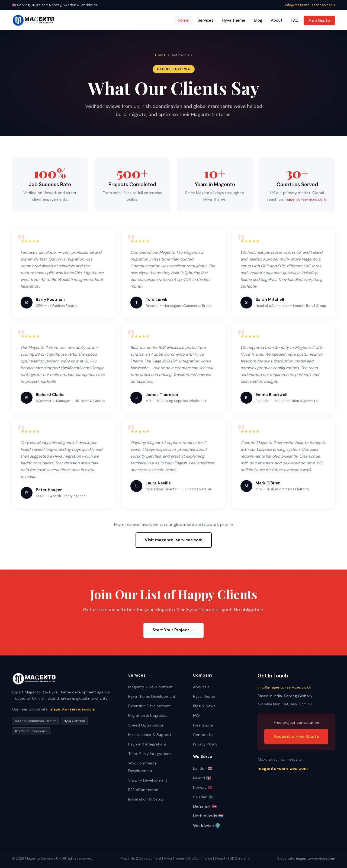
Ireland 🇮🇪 (202, 778)
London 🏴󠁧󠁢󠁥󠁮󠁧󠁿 (203, 768)
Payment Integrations (147, 744)
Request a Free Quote (296, 737)
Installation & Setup (146, 799)
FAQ (295, 20)
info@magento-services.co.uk (310, 5)
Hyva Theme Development (152, 696)
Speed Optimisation (146, 725)
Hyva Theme (234, 20)
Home (183, 20)
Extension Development (150, 706)
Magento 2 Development (150, 687)
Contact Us (203, 735)
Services (205, 20)
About (277, 20)
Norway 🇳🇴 (203, 787)
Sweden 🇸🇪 (203, 797)
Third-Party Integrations (150, 754)
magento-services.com (305, 199)
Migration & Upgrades (148, 715)
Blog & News (204, 706)
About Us (201, 687)
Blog (258, 20)
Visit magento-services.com (174, 540)
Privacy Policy (205, 744)
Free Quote (319, 20)
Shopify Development (148, 780)
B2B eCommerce (143, 790)
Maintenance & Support (150, 735)
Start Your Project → (173, 630)
